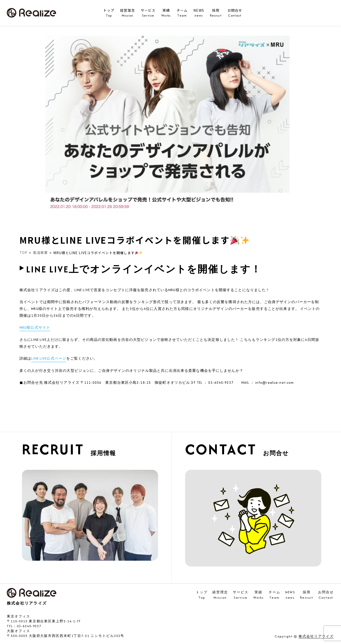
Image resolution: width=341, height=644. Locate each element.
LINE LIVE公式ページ (49, 358)
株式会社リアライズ (316, 637)
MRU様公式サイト (35, 327)
